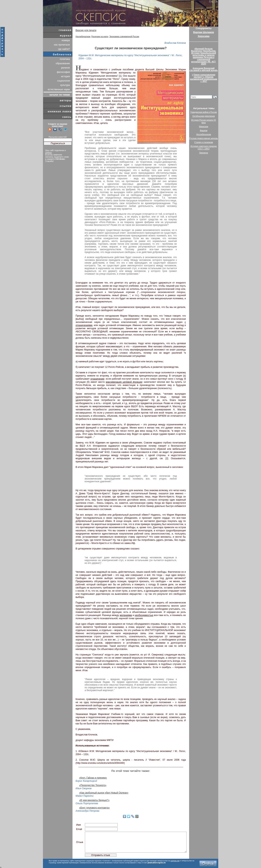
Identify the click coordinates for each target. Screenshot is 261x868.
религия (65, 68)
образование (63, 63)
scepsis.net (175, 861)
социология (63, 81)
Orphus (49, 153)
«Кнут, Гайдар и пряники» (93, 778)
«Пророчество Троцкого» (93, 785)
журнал (66, 36)
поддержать (2, 42)
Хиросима (204, 36)
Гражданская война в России (203, 112)
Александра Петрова (88, 811)
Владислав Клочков (175, 43)
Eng (211, 1)
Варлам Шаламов (204, 32)
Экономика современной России (124, 37)
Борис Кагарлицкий (86, 781)
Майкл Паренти (85, 796)
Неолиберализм (83, 37)
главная (65, 30)
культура (65, 85)
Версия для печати (86, 30)
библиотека (62, 54)
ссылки (66, 106)
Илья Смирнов (84, 788)
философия (63, 72)
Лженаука (204, 153)
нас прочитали (62, 45)
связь (67, 117)
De (216, 1)
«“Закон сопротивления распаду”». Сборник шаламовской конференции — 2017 (204, 78)
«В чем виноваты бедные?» (94, 800)
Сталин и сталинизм (203, 142)
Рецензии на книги (100, 37)
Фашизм (203, 131)
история (65, 76)
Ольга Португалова (87, 803)
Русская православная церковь (204, 138)
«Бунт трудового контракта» (95, 808)
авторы (66, 100)
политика (65, 59)
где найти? (64, 49)
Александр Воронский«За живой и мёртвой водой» (203, 69)
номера (66, 40)
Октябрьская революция (204, 116)
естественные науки (59, 89)
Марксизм (203, 127)
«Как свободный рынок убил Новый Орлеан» (104, 793)
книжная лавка (60, 111)
